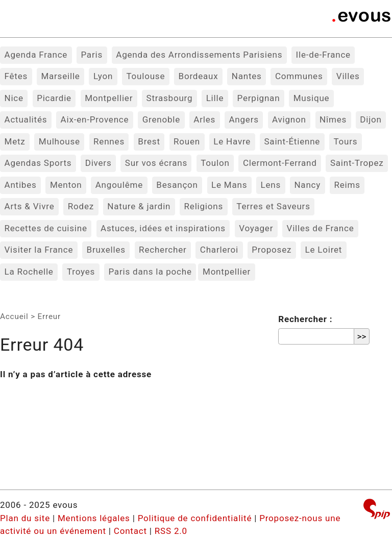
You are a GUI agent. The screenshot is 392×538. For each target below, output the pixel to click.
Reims (347, 185)
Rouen (187, 141)
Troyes (81, 272)
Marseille (60, 76)
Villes (348, 76)
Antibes (21, 185)
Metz (15, 141)
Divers (99, 163)
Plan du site (25, 518)
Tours (345, 141)
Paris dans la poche (150, 272)
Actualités (26, 119)
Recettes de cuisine (46, 228)
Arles (204, 119)
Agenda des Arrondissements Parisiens (199, 55)
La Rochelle (29, 272)
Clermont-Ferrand (280, 163)
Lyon (103, 76)
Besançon (177, 185)
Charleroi (219, 250)
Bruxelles (106, 250)
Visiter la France (39, 250)
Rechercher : (305, 319)
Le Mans (229, 185)
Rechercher (163, 250)
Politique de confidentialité (195, 518)
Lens (271, 185)
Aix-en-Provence (95, 119)
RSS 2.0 (171, 531)
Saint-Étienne (292, 141)
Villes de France (321, 228)
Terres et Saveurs (273, 206)
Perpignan (259, 98)
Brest (149, 141)
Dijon (371, 119)
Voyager (256, 228)
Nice (14, 98)
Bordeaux (199, 76)
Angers (243, 119)
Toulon (215, 163)
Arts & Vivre (30, 206)
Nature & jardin (139, 206)
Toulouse (145, 76)
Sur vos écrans (156, 163)
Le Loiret (323, 250)
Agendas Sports (38, 163)
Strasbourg (170, 98)
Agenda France (36, 55)
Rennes (109, 141)
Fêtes (16, 76)
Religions (204, 206)
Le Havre (232, 141)
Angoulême (119, 185)
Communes (299, 76)
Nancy (307, 185)
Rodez (81, 206)
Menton (66, 185)
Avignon (289, 119)
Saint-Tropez (357, 163)
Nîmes (333, 119)
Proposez (272, 250)
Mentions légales (94, 518)
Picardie (54, 98)
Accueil (14, 316)
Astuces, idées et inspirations (163, 228)
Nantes (247, 76)
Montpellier (109, 98)
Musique (312, 98)
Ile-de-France (323, 55)
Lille (215, 98)
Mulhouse (59, 141)
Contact (130, 531)
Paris (92, 55)
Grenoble (161, 119)
